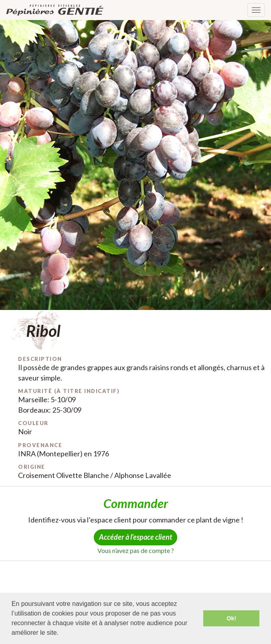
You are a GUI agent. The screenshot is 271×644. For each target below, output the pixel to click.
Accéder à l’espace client (135, 537)
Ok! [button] (231, 618)
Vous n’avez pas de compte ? (136, 550)
